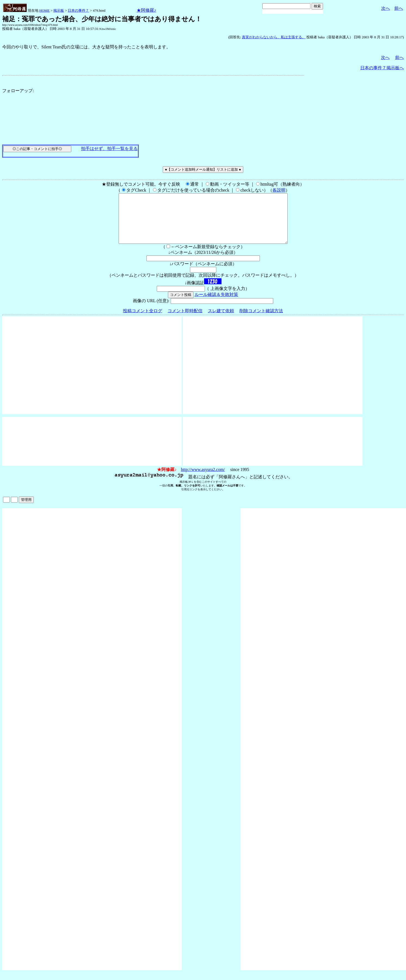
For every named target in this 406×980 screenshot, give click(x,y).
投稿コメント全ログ (143, 321)
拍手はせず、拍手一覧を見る (109, 149)
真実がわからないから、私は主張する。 (274, 37)
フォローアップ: (18, 91)
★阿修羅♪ (146, 10)
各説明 (279, 190)
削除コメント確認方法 (261, 321)
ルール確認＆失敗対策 (216, 304)
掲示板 (59, 10)
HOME (44, 10)
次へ (386, 8)
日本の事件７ (78, 10)
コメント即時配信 (185, 321)
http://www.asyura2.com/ (203, 479)
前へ (399, 8)
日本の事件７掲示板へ (382, 68)
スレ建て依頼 (221, 321)
